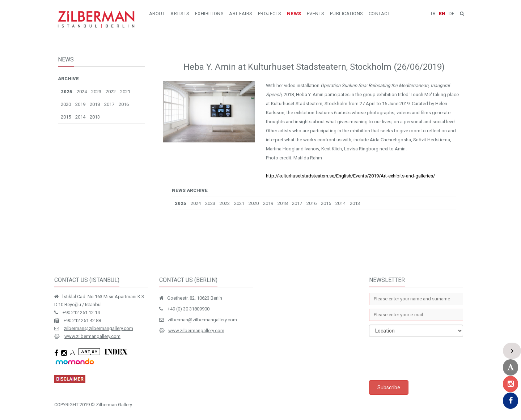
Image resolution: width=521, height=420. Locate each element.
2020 (66, 104)
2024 (82, 92)
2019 (80, 104)
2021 (125, 92)
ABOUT (157, 14)
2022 (111, 92)
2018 (95, 104)
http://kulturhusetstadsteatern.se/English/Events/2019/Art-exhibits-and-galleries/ (350, 176)
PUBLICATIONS (347, 14)
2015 (66, 117)
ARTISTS (180, 14)
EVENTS (316, 14)
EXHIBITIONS (209, 14)
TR (433, 14)
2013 (95, 117)
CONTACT (380, 14)
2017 (109, 104)
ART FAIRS (241, 14)
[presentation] (424, 359)
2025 (67, 92)
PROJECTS (270, 14)
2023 (96, 92)
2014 (80, 117)
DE (452, 14)
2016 (124, 104)
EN (442, 14)
